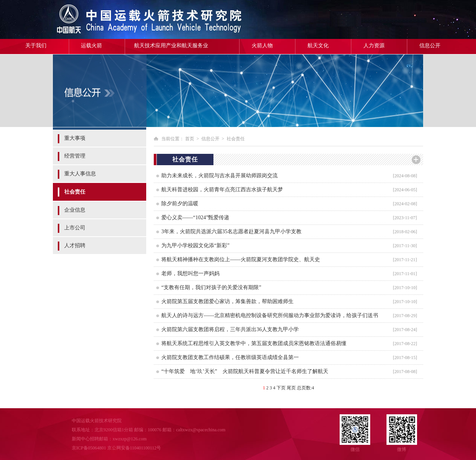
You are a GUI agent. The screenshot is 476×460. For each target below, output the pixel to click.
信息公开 (430, 46)
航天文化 (318, 46)
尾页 (291, 388)
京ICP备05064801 (89, 448)
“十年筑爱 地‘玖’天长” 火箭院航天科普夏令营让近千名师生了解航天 (245, 371)
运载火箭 (91, 46)
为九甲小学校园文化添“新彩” (195, 245)
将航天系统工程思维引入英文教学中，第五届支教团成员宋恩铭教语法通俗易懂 (254, 343)
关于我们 (36, 46)
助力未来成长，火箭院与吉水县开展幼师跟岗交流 (219, 176)
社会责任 (75, 192)
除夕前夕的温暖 (180, 204)
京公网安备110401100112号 (134, 448)
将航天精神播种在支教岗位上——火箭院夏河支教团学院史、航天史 (241, 259)
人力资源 (374, 46)
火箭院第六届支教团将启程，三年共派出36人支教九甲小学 (230, 329)
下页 (281, 388)
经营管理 (75, 156)
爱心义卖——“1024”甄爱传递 (195, 218)
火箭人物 (262, 46)
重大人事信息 (80, 174)
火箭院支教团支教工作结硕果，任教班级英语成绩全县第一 (230, 357)
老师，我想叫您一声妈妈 (190, 273)
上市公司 (75, 228)
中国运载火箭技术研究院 (108, 19)
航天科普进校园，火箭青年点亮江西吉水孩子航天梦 (222, 190)
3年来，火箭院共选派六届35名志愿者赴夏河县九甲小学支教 (231, 232)
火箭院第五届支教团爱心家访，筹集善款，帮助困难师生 (227, 301)
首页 (190, 139)
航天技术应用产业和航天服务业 (171, 46)
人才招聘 (75, 245)
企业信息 (75, 210)
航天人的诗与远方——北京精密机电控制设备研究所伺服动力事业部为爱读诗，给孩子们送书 (270, 315)
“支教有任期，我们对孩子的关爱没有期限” (211, 287)
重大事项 (75, 138)
